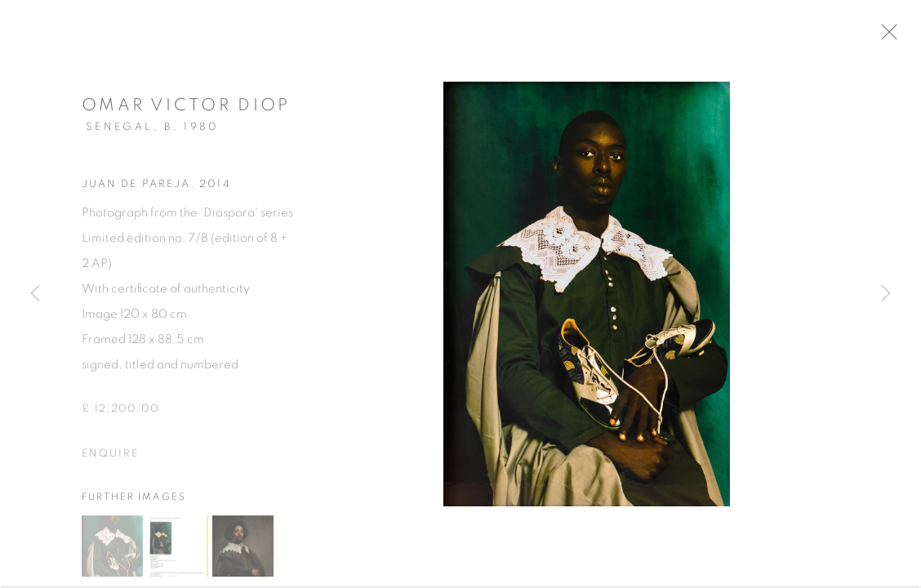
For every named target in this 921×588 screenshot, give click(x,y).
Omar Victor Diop (186, 110)
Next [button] (886, 294)
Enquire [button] (110, 459)
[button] (112, 550)
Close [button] (898, 37)
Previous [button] (35, 294)
